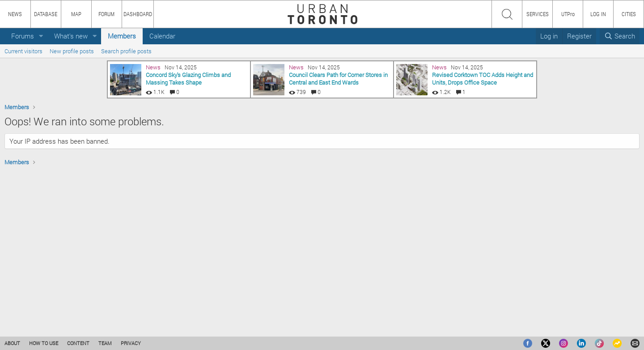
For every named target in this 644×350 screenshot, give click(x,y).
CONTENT (78, 343)
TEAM (105, 343)
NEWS (15, 14)
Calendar (162, 36)
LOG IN (598, 14)
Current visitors (23, 51)
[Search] (620, 36)
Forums (23, 36)
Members (122, 36)
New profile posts (72, 51)
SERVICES (538, 14)
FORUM (106, 14)
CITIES (629, 14)
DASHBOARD (138, 14)
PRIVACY (131, 343)
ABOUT (12, 343)
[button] (41, 36)
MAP (76, 14)
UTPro (568, 14)
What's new (71, 36)
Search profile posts (126, 51)
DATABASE (46, 14)
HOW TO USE (44, 343)
